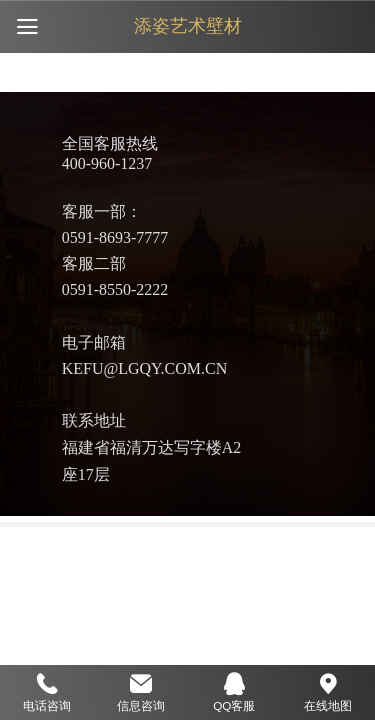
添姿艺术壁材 (188, 26)
